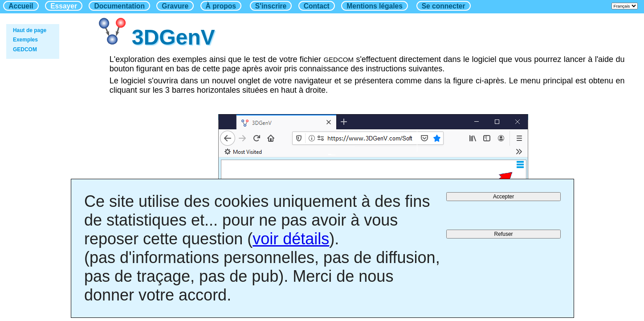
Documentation (119, 6)
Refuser (504, 234)
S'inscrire (271, 6)
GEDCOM (25, 49)
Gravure (175, 6)
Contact (317, 6)
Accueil (21, 6)
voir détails (291, 239)
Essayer (64, 6)
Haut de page (30, 30)
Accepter (503, 197)
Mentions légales (375, 6)
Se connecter (444, 6)
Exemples (25, 40)
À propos (221, 6)
